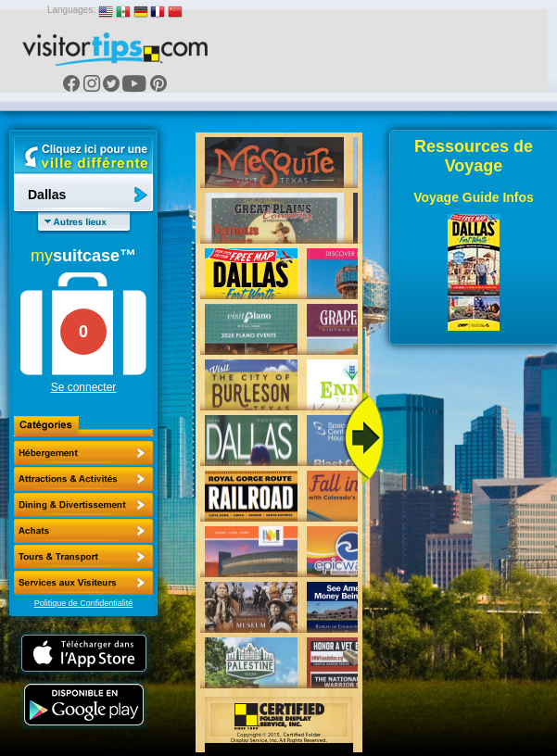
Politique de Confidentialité (84, 603)
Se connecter (84, 387)
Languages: (71, 10)
